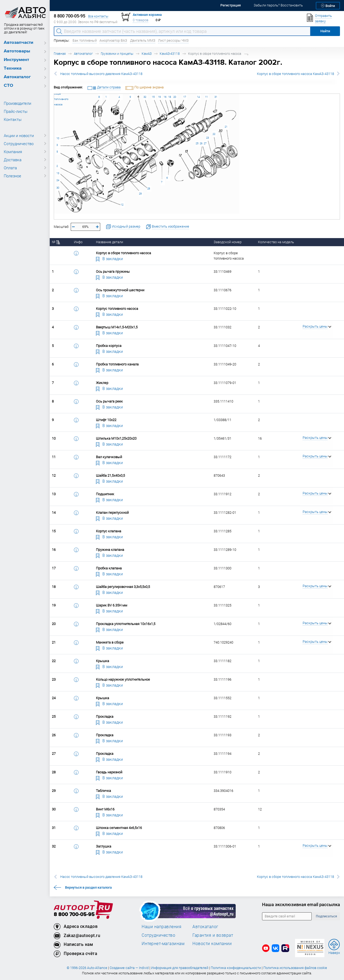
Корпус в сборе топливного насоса (54, 94)
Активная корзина (147, 15)
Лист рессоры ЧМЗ (173, 40)
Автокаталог (17, 77)
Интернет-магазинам (163, 943)
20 (175, 97)
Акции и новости (19, 135)
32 (145, 97)
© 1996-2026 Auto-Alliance (87, 968)
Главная (60, 54)
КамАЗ (147, 54)
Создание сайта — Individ (129, 968)
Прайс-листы (16, 111)
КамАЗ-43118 (170, 54)
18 (170, 97)
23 (207, 138)
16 (165, 97)
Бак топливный (85, 40)
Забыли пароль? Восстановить (278, 5)
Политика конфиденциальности (236, 968)
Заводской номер (228, 242)
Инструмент (16, 60)
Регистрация (231, 5)
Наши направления (162, 927)
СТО (8, 86)
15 (153, 97)
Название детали (110, 242)
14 (198, 97)
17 (185, 97)
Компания (13, 152)
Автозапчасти (19, 43)
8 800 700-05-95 (74, 915)
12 (122, 205)
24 (58, 180)
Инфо (78, 242)
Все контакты (98, 16)
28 (149, 189)
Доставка (13, 160)
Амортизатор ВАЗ (113, 40)
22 (214, 134)
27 (205, 143)
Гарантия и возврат (213, 935)
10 (58, 138)
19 (159, 97)
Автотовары (17, 51)
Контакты (13, 119)
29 (140, 194)
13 (58, 173)
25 (197, 143)
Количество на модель (276, 242)
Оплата (10, 168)
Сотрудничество (19, 143)
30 (58, 188)
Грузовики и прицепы (117, 54)
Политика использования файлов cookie (295, 968)
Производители (17, 103)
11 (206, 97)
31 (216, 97)
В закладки (109, 259)
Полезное (12, 176)
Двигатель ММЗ (143, 40)
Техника (13, 68)
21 (226, 127)
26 (201, 143)
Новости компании (212, 943)
